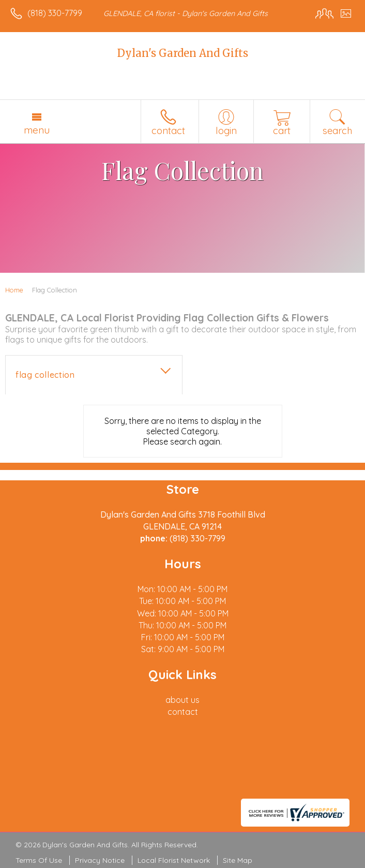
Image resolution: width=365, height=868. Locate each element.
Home (14, 290)
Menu (37, 130)
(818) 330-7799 (55, 13)
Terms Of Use (39, 860)
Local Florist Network (174, 860)
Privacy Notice (100, 860)
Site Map (238, 860)
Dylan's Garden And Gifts (183, 53)
